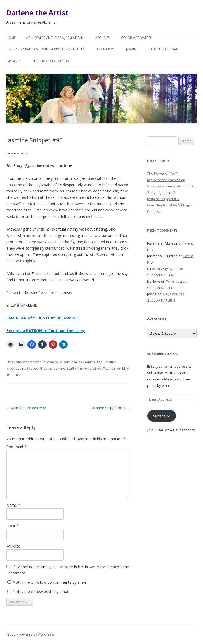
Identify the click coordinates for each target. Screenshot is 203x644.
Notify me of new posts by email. (41, 592)
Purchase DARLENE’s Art (52, 61)
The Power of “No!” (162, 173)
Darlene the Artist (37, 13)
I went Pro (106, 49)
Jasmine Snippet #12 (163, 199)
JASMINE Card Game (165, 49)
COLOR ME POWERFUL (138, 38)
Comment (17, 447)
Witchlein (109, 368)
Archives (102, 38)
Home (11, 38)
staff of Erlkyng (79, 368)
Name (13, 505)
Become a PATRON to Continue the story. (46, 331)
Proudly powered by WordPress (30, 634)
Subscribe (162, 416)
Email (13, 526)
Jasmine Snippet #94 (110, 408)
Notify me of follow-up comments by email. (50, 582)
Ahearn (45, 368)
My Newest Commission (166, 180)
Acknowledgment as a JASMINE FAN (55, 38)
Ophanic (13, 61)
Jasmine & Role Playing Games (71, 362)
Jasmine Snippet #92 (26, 408)
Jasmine (132, 49)
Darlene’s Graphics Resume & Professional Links (46, 49)
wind (96, 368)
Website (13, 546)
